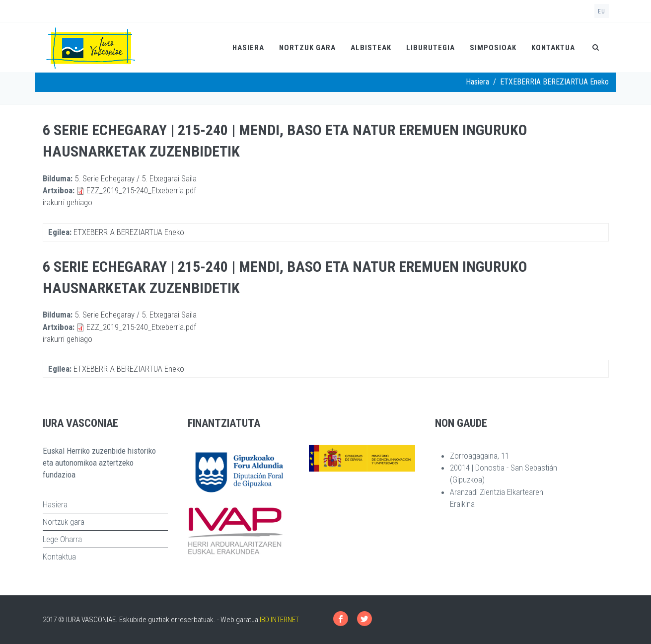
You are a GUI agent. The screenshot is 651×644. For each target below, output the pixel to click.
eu (602, 11)
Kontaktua (553, 48)
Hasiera (248, 48)
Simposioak (493, 48)
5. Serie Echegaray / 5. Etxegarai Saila (136, 178)
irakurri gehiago (68, 202)
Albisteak (371, 48)
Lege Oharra (62, 539)
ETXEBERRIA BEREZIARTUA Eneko (129, 232)
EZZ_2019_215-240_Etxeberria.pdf (141, 190)
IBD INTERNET (279, 620)
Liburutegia (431, 48)
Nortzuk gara (307, 48)
